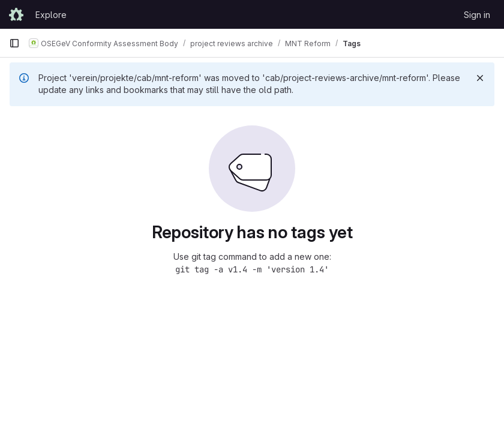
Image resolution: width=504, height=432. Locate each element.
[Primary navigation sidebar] (14, 43)
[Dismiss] (480, 78)
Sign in (477, 15)
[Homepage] (16, 14)
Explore (51, 15)
